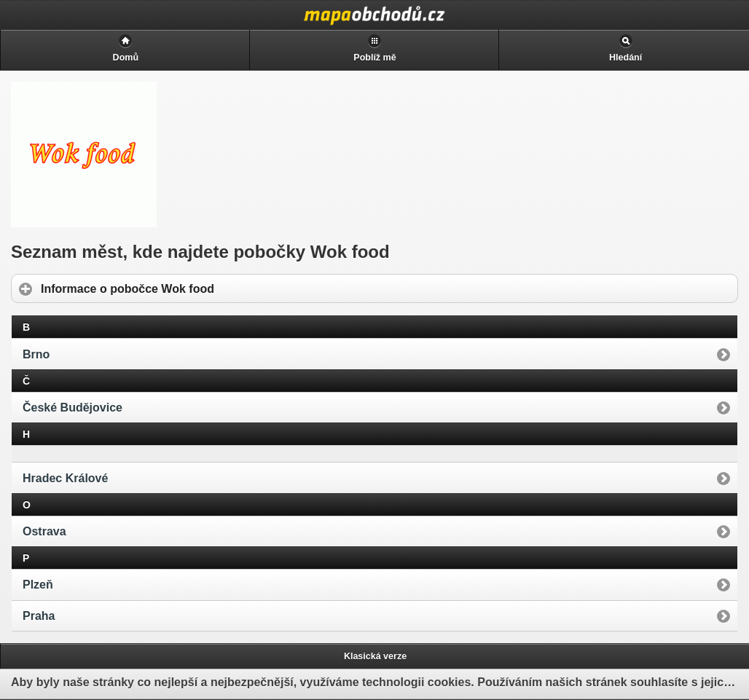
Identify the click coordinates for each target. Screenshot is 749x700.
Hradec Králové (65, 478)
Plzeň (38, 585)
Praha (39, 616)
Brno (36, 354)
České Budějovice (72, 408)
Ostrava (44, 531)
